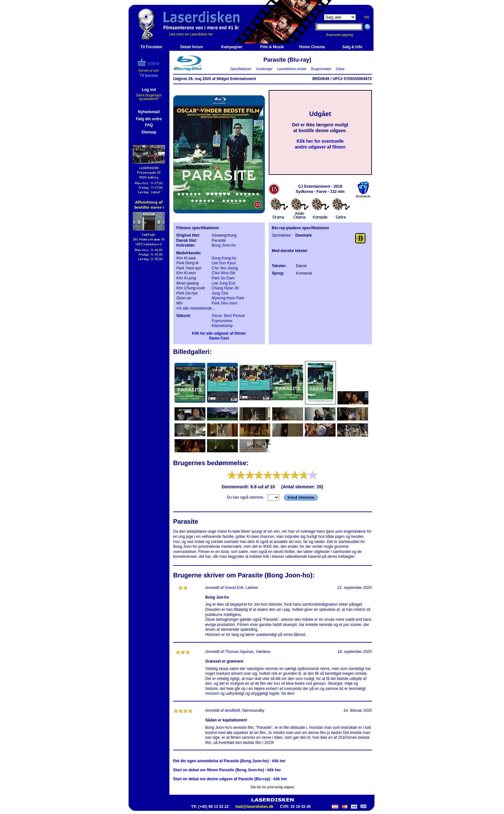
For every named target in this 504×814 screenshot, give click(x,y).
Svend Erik (234, 588)
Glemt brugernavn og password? (149, 97)
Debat (340, 69)
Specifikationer (241, 69)
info (367, 17)
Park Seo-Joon (225, 303)
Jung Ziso (220, 293)
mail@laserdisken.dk (254, 807)
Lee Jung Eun (224, 283)
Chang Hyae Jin (225, 288)
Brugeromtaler (321, 69)
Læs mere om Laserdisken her (191, 34)
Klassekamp (222, 326)
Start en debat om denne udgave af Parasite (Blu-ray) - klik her (230, 779)
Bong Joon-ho (224, 245)
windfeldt (232, 710)
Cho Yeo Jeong (225, 268)
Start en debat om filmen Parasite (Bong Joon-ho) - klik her (227, 770)
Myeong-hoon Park (228, 298)
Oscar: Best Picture (228, 316)
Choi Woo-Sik (224, 273)
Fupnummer (222, 321)
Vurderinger (264, 69)
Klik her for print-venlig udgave (272, 787)
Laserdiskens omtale (292, 69)
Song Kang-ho (224, 258)
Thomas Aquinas (239, 652)
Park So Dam (223, 278)
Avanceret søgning (343, 35)
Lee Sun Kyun (224, 263)
